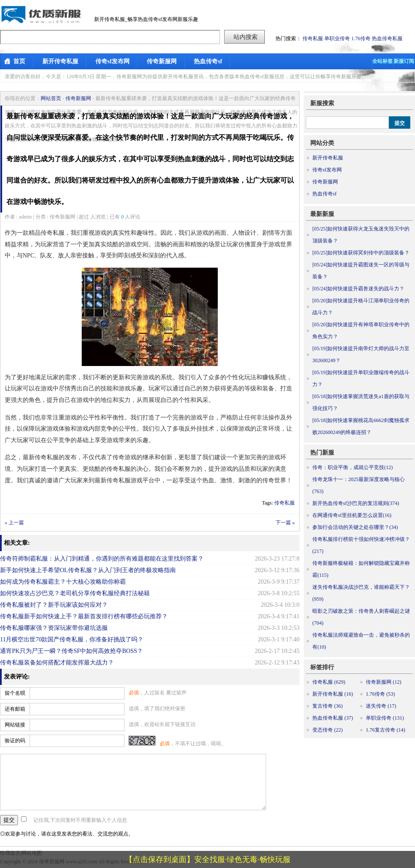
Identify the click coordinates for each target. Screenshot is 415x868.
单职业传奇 (337, 38)
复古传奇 (328, 706)
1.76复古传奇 (385, 730)
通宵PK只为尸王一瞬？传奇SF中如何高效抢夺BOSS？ (72, 651)
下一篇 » (285, 523)
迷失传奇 (381, 706)
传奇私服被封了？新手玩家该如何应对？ (54, 605)
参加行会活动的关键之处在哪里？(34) (355, 527)
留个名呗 (15, 693)
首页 (19, 61)
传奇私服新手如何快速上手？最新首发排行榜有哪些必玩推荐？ (84, 616)
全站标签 (382, 61)
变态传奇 (328, 730)
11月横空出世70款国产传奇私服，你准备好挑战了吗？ (72, 639)
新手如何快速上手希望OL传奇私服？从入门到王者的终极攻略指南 (88, 570)
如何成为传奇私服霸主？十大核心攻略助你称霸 (63, 582)
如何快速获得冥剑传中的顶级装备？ (361, 253)
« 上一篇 (14, 523)
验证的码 (15, 741)
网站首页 (51, 98)
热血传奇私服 (387, 38)
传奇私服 (313, 38)
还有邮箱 (15, 709)
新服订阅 (404, 61)
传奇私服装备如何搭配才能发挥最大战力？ (57, 663)
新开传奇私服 (60, 61)
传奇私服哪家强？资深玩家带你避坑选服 (54, 628)
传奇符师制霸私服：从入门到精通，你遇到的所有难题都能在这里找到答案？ (102, 559)
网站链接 (15, 725)
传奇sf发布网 (113, 61)
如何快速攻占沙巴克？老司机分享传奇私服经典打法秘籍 (75, 593)
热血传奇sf (208, 61)
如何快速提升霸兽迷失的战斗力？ (358, 289)
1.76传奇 (361, 38)
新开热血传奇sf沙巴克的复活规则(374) (356, 503)
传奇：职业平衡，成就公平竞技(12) (353, 467)
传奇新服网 (162, 61)
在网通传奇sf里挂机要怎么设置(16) (352, 515)
